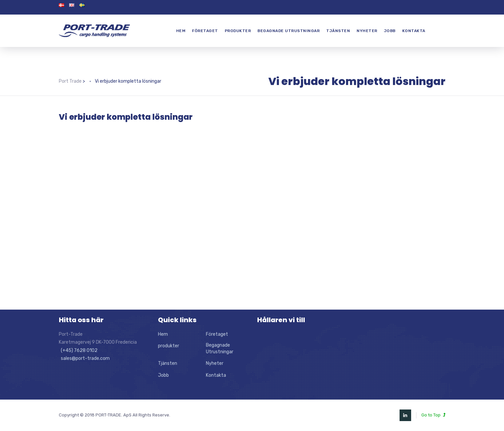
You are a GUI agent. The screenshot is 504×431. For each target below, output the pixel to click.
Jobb (390, 31)
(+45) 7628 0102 (78, 350)
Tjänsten (338, 31)
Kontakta (414, 31)
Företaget (205, 31)
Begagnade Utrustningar (289, 31)
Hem (181, 31)
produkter (238, 31)
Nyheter (367, 31)
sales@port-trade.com (84, 358)
